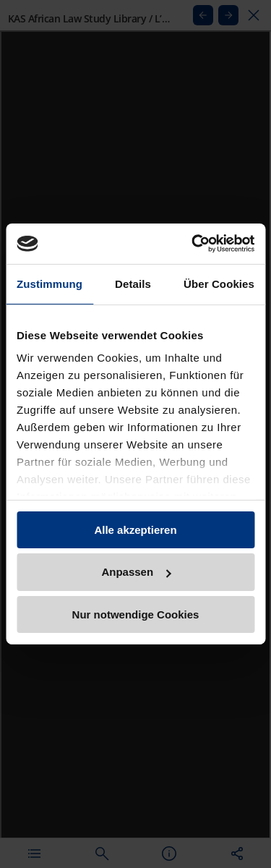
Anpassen (136, 572)
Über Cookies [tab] (219, 283)
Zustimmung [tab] (50, 283)
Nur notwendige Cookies (136, 614)
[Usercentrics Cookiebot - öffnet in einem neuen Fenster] (193, 244)
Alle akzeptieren (135, 529)
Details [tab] (133, 283)
